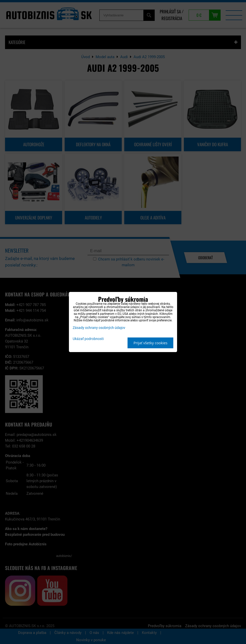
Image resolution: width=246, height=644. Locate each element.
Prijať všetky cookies (151, 343)
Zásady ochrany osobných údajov (99, 328)
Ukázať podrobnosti (88, 339)
